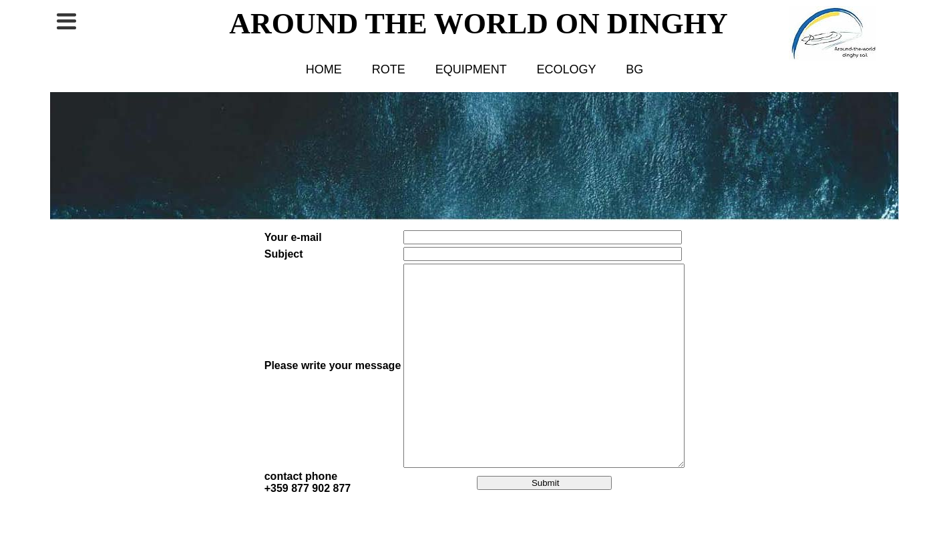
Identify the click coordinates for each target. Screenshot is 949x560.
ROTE (389, 69)
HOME (324, 69)
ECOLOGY (567, 69)
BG (634, 69)
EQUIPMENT (471, 69)
